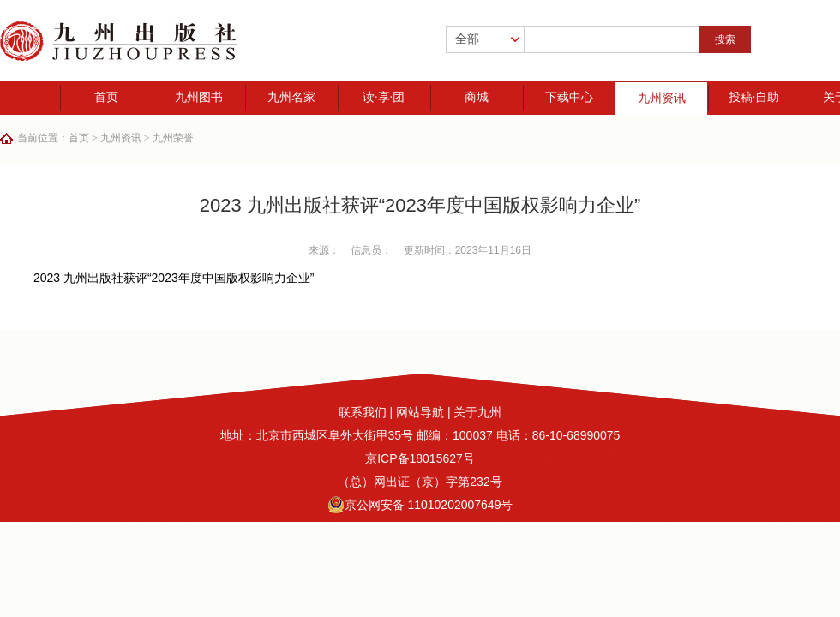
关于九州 (477, 412)
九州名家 (291, 97)
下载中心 (569, 97)
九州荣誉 (173, 138)
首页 (106, 97)
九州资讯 (662, 98)
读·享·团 (384, 97)
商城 (477, 97)
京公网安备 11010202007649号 (420, 505)
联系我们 (363, 412)
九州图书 (199, 97)
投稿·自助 (754, 97)
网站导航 (420, 412)
